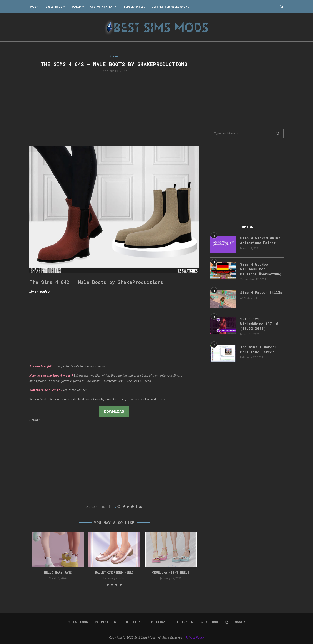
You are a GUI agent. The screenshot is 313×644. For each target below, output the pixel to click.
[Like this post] (119, 507)
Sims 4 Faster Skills (261, 293)
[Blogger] (235, 622)
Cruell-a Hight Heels (171, 572)
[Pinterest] (107, 622)
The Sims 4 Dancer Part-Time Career (258, 350)
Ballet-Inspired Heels (114, 572)
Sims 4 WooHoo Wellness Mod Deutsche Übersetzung (261, 269)
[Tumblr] (185, 622)
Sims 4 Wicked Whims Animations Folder (260, 240)
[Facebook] (78, 622)
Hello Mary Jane (58, 572)
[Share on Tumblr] (136, 507)
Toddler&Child (134, 7)
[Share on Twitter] (128, 507)
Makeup (76, 7)
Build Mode (54, 7)
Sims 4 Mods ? (39, 292)
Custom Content (102, 7)
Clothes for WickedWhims (170, 7)
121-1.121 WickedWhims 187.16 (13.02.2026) (259, 324)
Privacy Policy (195, 637)
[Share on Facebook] (124, 507)
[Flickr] (134, 622)
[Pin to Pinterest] (132, 507)
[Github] (209, 622)
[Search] (281, 7)
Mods (33, 7)
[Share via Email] (140, 507)
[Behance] (160, 622)
